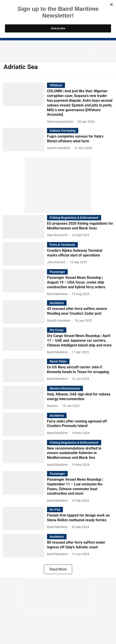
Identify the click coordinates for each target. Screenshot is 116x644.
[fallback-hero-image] (25, 103)
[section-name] (56, 85)
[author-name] (61, 122)
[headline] (80, 103)
